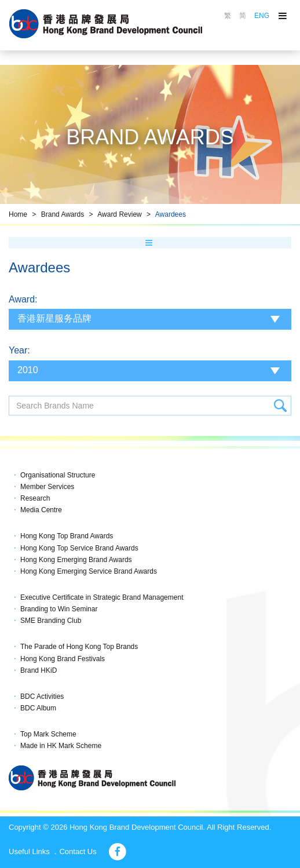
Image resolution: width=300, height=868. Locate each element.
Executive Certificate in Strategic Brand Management (102, 597)
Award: (23, 299)
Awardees (171, 214)
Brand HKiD (39, 670)
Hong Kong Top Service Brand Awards (79, 548)
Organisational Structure (58, 475)
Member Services (47, 487)
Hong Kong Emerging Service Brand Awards (89, 571)
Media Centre (41, 510)
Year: (19, 350)
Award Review (119, 214)
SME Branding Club (51, 621)
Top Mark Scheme (48, 734)
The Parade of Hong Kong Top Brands (79, 647)
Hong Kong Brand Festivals (63, 659)
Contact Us (78, 851)
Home (18, 214)
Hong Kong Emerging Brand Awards (76, 560)
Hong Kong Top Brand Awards (67, 536)
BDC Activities (42, 696)
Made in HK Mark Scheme (61, 746)
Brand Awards (63, 214)
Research (35, 498)
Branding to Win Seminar (59, 609)
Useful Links (29, 851)
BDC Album (38, 708)
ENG (262, 16)
